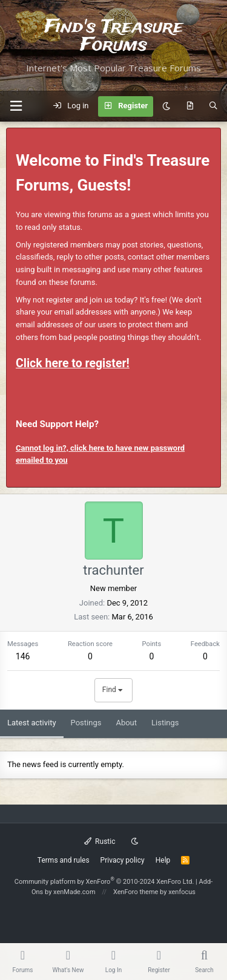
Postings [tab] (86, 723)
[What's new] (190, 106)
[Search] (213, 106)
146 (23, 656)
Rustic (100, 841)
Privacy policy (123, 860)
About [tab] (126, 723)
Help (163, 860)
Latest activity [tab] (32, 723)
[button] (16, 106)
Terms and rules (64, 860)
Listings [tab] (165, 723)
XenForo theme (136, 892)
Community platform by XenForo (104, 882)
